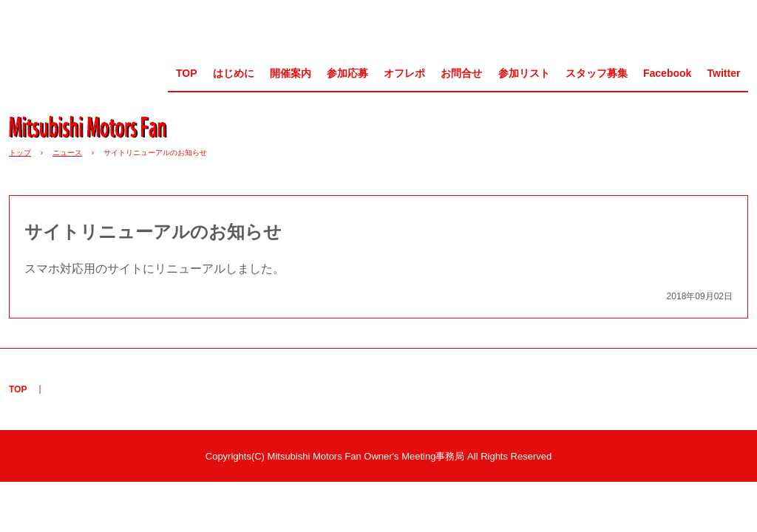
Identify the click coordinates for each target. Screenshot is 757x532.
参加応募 (347, 73)
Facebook (667, 73)
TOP (187, 73)
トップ (20, 153)
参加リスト (524, 73)
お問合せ (461, 73)
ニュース (67, 153)
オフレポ (404, 73)
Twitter (724, 73)
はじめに (234, 73)
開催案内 (291, 73)
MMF (93, 126)
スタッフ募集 (597, 73)
